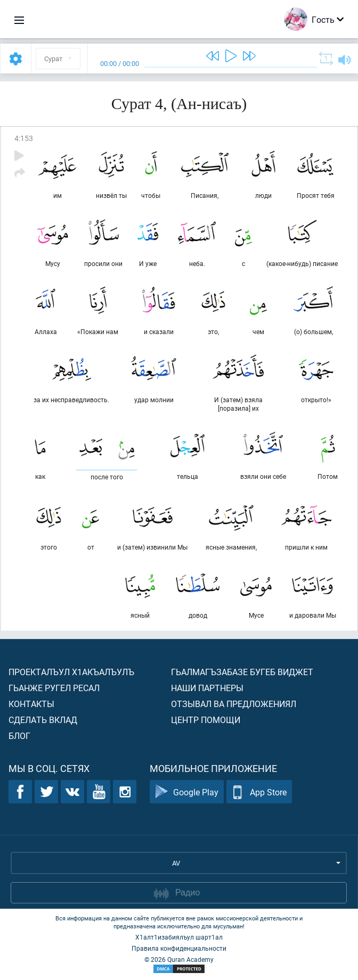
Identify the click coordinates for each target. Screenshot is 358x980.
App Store (259, 792)
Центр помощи (206, 720)
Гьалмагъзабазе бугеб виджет (242, 672)
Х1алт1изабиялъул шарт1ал (179, 937)
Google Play (187, 792)
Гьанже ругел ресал (54, 688)
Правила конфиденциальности (179, 948)
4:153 (24, 138)
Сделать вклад (43, 720)
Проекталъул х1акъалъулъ (71, 672)
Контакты (31, 704)
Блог (19, 736)
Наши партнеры (207, 688)
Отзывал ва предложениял (234, 704)
